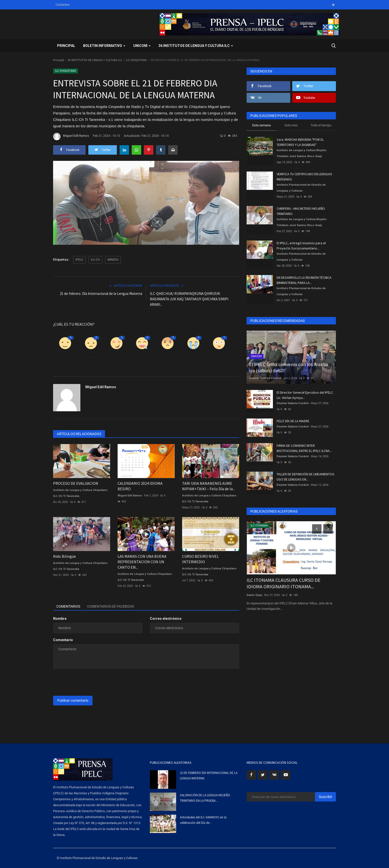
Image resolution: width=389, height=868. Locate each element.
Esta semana (261, 125)
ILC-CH (95, 260)
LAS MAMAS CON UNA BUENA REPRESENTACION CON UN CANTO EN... (142, 562)
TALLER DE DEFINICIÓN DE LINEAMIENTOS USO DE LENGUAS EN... (306, 477)
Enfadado (168, 357)
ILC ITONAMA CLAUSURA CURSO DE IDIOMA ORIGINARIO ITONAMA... (284, 583)
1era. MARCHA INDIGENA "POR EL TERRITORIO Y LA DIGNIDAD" (300, 142)
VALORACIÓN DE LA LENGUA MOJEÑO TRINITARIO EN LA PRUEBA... (205, 798)
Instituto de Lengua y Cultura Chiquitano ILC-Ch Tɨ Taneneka (80, 493)
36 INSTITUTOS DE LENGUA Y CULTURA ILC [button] (196, 46)
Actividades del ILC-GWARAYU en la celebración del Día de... (203, 820)
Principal (66, 46)
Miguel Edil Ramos (71, 137)
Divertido (142, 357)
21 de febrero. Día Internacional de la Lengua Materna (101, 294)
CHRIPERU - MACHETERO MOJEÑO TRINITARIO (301, 211)
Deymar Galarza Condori (265, 378)
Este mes (291, 125)
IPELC (79, 260)
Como (65, 357)
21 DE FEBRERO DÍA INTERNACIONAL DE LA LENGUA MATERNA (209, 776)
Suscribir (325, 797)
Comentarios (69, 606)
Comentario (63, 640)
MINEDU (113, 260)
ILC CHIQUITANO (136, 60)
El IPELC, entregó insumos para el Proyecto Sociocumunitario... (301, 246)
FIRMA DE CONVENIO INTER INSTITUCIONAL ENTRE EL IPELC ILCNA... (304, 448)
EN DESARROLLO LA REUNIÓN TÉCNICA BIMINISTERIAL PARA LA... (304, 280)
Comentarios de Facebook (112, 606)
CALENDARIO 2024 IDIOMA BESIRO (140, 486)
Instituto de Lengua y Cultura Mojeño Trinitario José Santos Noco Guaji (302, 153)
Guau (219, 357)
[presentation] (91, 682)
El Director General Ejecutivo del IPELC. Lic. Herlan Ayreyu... (305, 395)
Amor (116, 357)
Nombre (60, 619)
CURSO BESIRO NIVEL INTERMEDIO (200, 559)
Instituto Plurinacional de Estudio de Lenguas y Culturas (301, 188)
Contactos (63, 5)
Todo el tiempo (321, 125)
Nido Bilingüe (65, 556)
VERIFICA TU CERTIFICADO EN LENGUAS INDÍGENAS (304, 177)
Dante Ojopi (254, 595)
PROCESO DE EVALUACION (76, 483)
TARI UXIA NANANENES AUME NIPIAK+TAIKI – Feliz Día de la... (209, 486)
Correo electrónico (166, 619)
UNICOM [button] (142, 46)
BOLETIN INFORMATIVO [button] (104, 46)
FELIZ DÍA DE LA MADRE (293, 421)
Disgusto (91, 357)
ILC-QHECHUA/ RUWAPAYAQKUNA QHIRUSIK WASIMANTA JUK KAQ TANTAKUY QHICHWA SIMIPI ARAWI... (189, 299)
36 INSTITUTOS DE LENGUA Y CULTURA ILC (95, 60)
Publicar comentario (73, 700)
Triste (193, 357)
